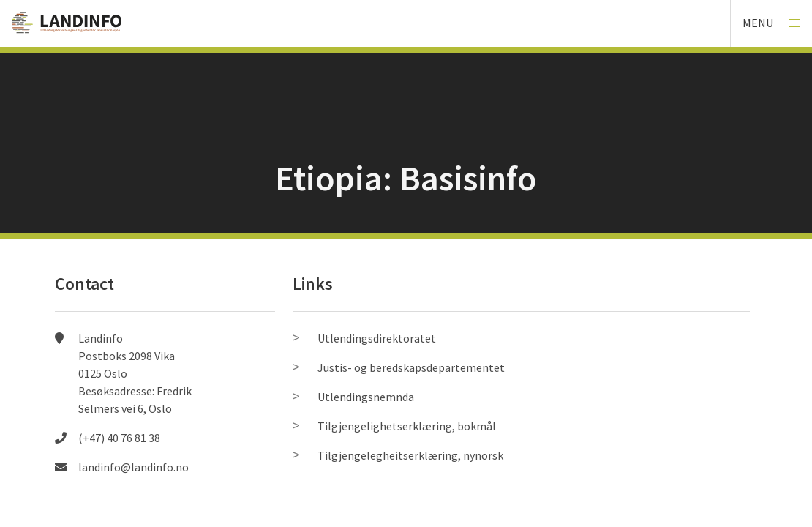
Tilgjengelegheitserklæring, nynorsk (410, 455)
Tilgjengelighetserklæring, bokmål (407, 426)
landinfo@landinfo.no (134, 467)
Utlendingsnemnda (366, 397)
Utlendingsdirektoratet (377, 338)
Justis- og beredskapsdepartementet (411, 367)
